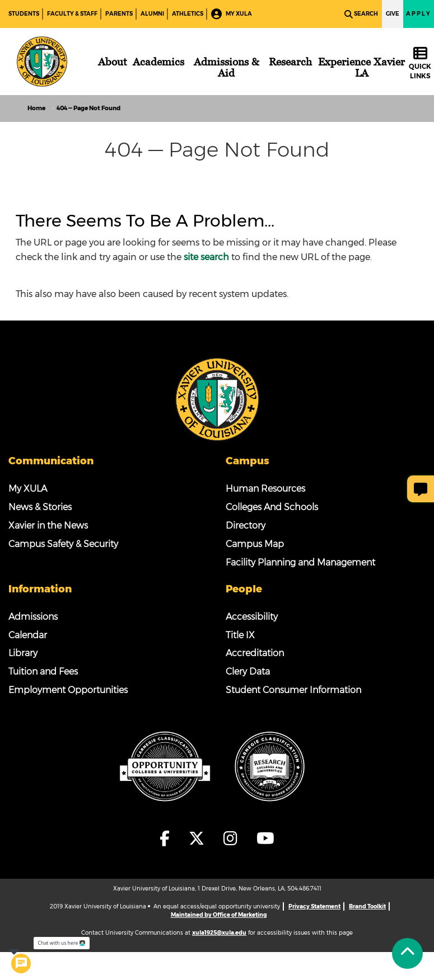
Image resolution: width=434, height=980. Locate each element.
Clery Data (248, 672)
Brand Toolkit (367, 906)
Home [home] (36, 108)
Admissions (33, 617)
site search (206, 257)
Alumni (152, 14)
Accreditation (255, 653)
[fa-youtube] (265, 838)
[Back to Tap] (407, 953)
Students (24, 14)
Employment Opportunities (68, 690)
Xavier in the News (48, 526)
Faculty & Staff (72, 14)
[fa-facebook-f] (168, 838)
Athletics (188, 14)
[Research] (290, 62)
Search (361, 14)
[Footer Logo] (217, 399)
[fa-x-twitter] (200, 838)
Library (23, 653)
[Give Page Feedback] (421, 489)
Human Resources (265, 489)
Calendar (28, 635)
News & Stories (40, 507)
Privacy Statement (314, 906)
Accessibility (252, 617)
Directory (246, 526)
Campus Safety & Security (63, 544)
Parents (119, 14)
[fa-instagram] (234, 838)
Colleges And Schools (272, 507)
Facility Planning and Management (300, 562)
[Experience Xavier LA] (362, 67)
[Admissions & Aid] (227, 67)
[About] (113, 62)
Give (393, 14)
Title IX (240, 635)
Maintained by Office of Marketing (219, 915)
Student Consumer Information (293, 690)
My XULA (232, 14)
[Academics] (158, 62)
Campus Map (255, 544)
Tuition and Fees (43, 672)
